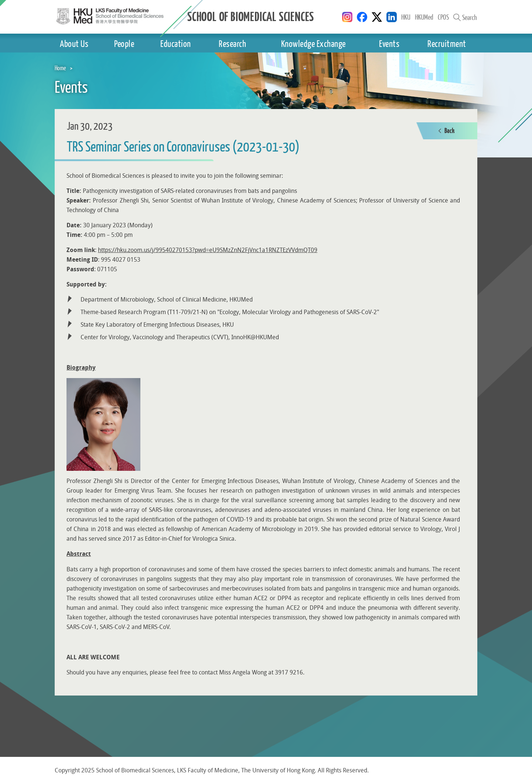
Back (446, 131)
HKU (406, 17)
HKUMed (424, 17)
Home (60, 68)
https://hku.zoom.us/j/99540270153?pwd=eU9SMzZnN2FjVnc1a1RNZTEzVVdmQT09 (208, 250)
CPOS (443, 17)
